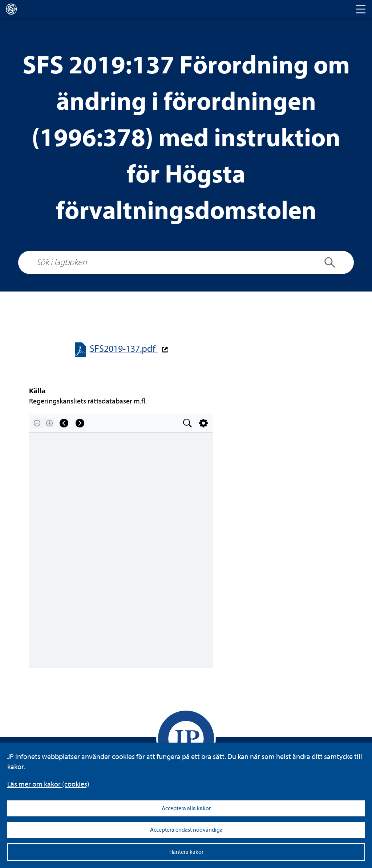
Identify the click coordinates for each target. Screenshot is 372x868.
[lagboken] (11, 9)
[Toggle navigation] (361, 9)
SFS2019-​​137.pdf (124, 349)
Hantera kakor (186, 852)
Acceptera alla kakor (186, 808)
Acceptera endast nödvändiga (186, 830)
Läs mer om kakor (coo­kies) (48, 784)
